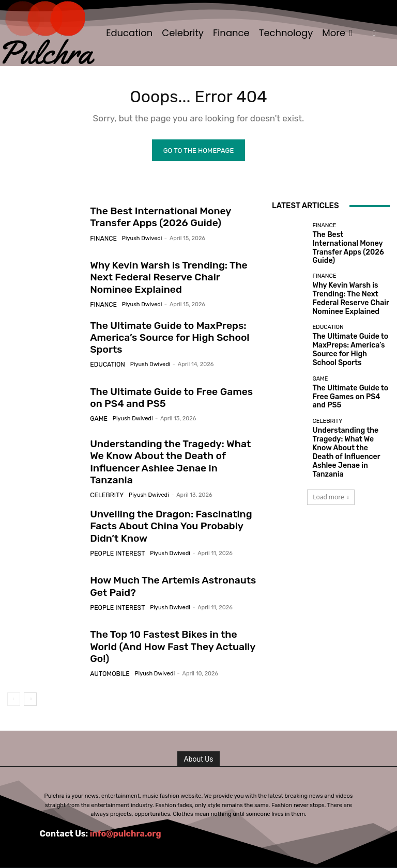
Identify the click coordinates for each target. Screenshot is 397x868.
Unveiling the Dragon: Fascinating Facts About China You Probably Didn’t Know (171, 521)
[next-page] (30, 694)
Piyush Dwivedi (138, 239)
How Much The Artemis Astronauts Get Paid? (171, 581)
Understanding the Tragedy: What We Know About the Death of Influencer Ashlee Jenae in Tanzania (168, 461)
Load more (331, 454)
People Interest (114, 546)
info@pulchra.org (126, 828)
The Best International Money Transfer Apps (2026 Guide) (350, 247)
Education (105, 365)
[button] (374, 33)
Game (98, 420)
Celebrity (105, 486)
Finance (102, 239)
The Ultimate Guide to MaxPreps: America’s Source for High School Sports (160, 341)
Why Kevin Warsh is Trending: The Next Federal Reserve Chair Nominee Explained (170, 280)
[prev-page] (14, 694)
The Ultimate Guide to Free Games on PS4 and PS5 (168, 401)
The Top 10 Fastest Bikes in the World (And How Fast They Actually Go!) (167, 641)
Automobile (108, 661)
